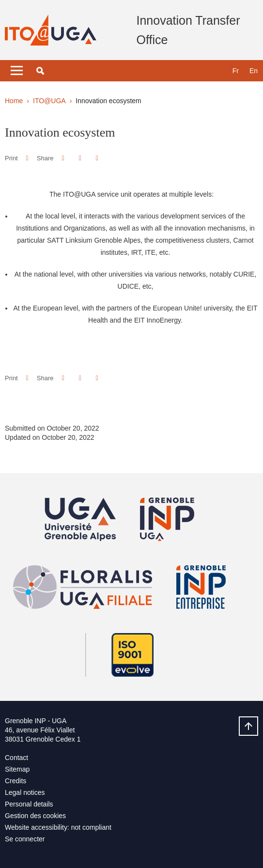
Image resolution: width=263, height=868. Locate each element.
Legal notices (25, 792)
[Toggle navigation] (17, 71)
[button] (40, 71)
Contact (16, 758)
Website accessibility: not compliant (58, 827)
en (254, 71)
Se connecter (25, 839)
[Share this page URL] (97, 158)
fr (236, 71)
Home (14, 101)
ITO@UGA (49, 101)
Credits (15, 781)
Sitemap (17, 769)
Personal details (29, 804)
